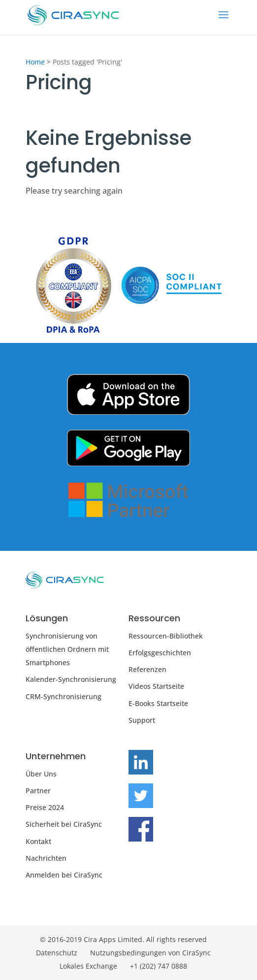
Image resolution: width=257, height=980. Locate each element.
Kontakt (38, 841)
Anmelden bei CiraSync (64, 875)
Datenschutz (57, 953)
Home (35, 62)
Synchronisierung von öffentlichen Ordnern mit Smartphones (67, 649)
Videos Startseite (156, 686)
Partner (38, 791)
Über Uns (41, 774)
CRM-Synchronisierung (64, 696)
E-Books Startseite (158, 703)
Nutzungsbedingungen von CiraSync (150, 953)
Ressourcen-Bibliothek (166, 636)
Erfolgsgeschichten (160, 653)
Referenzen (147, 669)
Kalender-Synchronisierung (71, 679)
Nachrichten (46, 858)
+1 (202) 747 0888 (159, 966)
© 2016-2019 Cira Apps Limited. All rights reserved (123, 939)
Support (142, 720)
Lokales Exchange (88, 966)
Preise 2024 (45, 807)
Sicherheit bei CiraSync (64, 824)
